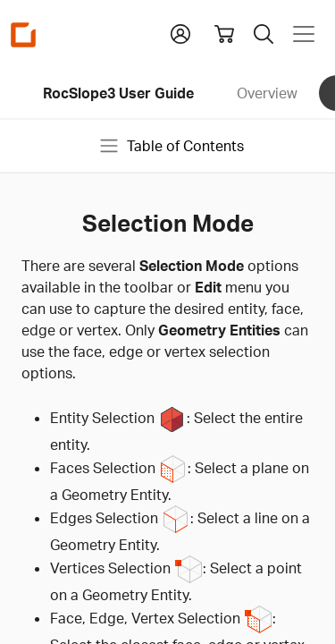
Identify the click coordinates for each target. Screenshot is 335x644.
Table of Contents (171, 146)
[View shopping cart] (224, 34)
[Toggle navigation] (304, 34)
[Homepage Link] (23, 34)
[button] (180, 32)
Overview (267, 93)
